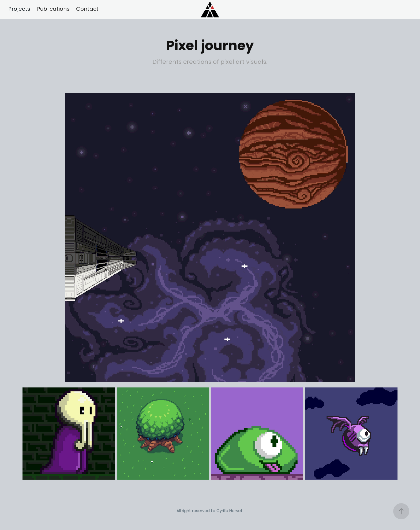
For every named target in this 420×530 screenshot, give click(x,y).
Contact (87, 9)
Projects (19, 9)
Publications (53, 9)
